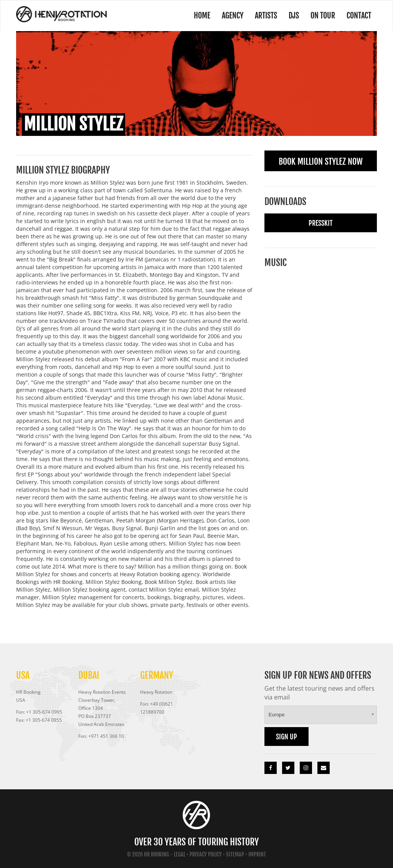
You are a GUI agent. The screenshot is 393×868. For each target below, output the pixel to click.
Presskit (321, 223)
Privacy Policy (206, 854)
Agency (233, 16)
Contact (359, 16)
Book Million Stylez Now (321, 161)
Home (202, 16)
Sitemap (235, 854)
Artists (266, 16)
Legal (180, 854)
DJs (294, 16)
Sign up (286, 737)
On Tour (323, 16)
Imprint (257, 854)
